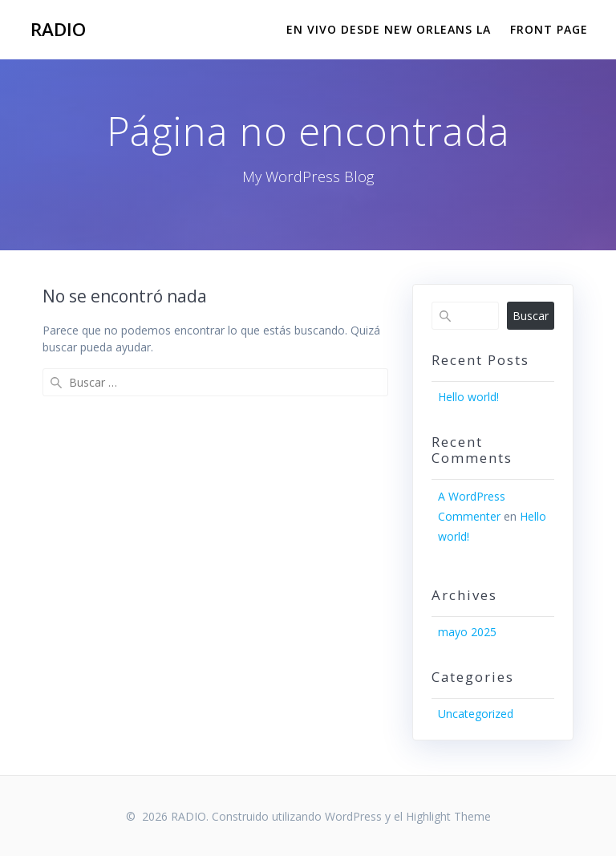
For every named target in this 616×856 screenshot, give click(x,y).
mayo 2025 (467, 632)
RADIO (58, 30)
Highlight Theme (448, 816)
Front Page (549, 29)
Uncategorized (476, 714)
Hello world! (468, 397)
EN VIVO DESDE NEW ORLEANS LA (389, 29)
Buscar (531, 316)
